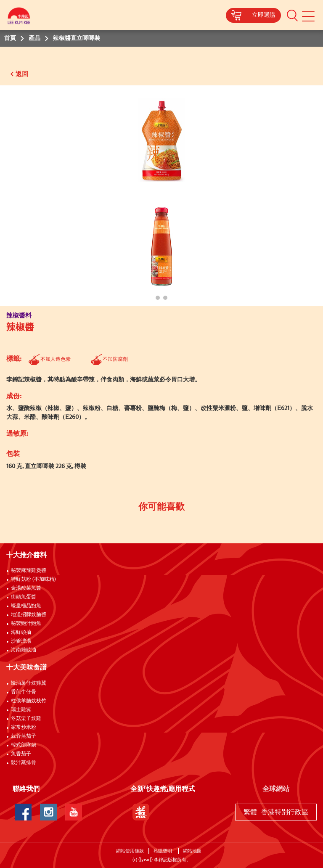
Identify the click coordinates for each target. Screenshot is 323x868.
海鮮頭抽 (21, 632)
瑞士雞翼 (21, 710)
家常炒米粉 (24, 728)
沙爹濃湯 (21, 641)
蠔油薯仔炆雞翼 (29, 683)
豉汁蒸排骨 (24, 763)
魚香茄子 (21, 754)
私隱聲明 (163, 851)
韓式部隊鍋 (24, 745)
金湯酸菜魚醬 (26, 588)
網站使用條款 (130, 851)
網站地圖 (193, 851)
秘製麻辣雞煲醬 (29, 571)
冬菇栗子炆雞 (26, 719)
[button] (292, 15)
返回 (22, 74)
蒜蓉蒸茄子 (24, 736)
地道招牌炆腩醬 (29, 615)
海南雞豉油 (24, 650)
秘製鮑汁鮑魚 (26, 624)
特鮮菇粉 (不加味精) (33, 580)
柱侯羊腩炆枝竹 (29, 701)
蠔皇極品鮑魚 (26, 606)
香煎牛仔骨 (24, 692)
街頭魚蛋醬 (24, 597)
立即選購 (264, 15)
